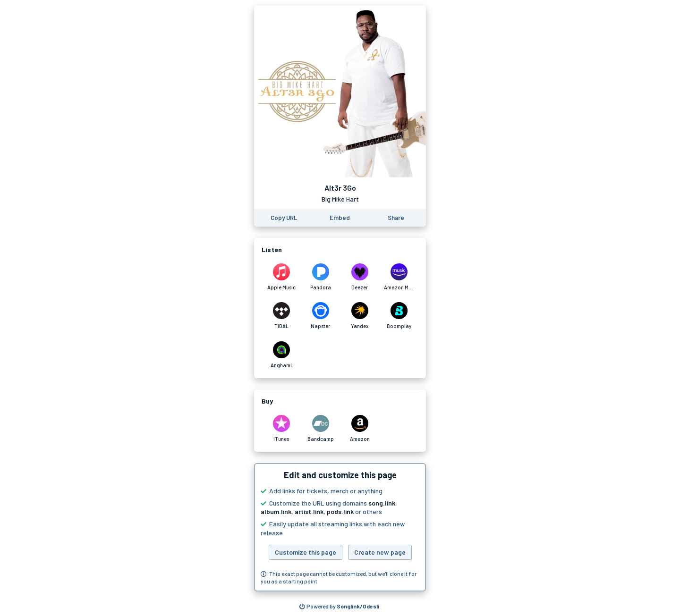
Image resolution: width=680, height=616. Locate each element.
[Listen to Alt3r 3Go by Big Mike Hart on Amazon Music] (399, 277)
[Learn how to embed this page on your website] (340, 218)
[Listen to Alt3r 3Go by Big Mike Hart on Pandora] (320, 277)
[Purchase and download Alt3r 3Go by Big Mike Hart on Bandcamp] (320, 429)
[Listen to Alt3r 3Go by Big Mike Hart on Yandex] (360, 316)
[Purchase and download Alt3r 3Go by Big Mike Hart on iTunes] (281, 429)
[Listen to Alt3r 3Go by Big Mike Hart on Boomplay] (399, 316)
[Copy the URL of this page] (284, 218)
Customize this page (306, 552)
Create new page (380, 552)
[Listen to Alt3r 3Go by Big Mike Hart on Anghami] (281, 355)
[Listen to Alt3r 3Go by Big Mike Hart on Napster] (320, 316)
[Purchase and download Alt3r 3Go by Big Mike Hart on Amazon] (360, 429)
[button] (340, 527)
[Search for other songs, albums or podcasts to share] (340, 607)
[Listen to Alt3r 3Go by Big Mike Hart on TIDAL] (281, 316)
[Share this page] (396, 218)
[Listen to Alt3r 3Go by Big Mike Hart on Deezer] (360, 277)
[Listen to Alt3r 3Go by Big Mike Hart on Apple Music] (281, 277)
